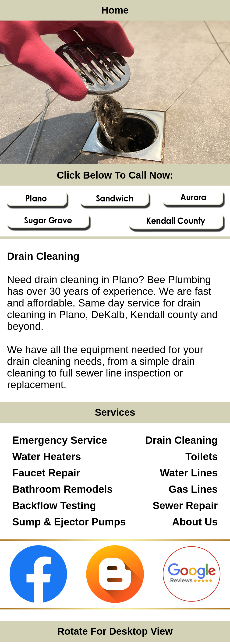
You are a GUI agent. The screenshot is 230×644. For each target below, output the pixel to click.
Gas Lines (193, 489)
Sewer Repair (185, 505)
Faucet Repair (46, 473)
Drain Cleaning (182, 440)
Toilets (202, 456)
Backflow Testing (54, 505)
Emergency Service (60, 440)
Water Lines (189, 473)
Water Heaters (47, 456)
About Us (195, 522)
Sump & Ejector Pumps (69, 522)
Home (115, 10)
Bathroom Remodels (63, 489)
